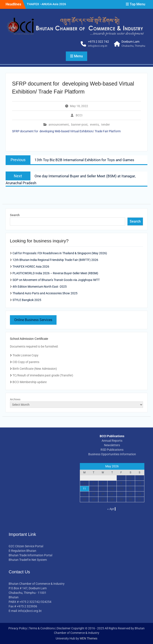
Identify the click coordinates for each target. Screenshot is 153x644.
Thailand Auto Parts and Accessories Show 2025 (45, 293)
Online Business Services (33, 320)
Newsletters (112, 445)
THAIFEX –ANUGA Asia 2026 (46, 4)
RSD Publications (112, 450)
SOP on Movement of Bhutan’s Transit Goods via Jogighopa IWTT (56, 280)
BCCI (79, 115)
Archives (15, 399)
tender (106, 125)
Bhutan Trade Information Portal (30, 555)
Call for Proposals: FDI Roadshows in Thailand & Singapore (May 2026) (60, 253)
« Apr (111, 509)
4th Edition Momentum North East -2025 (40, 287)
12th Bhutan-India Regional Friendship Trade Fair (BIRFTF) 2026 (55, 260)
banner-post (79, 125)
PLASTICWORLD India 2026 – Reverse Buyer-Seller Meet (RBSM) (55, 273)
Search (15, 215)
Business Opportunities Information (112, 454)
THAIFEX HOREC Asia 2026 (31, 267)
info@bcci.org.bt (98, 46)
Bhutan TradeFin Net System (28, 560)
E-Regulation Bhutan (22, 551)
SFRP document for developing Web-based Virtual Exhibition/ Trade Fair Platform (66, 131)
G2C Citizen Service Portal (26, 546)
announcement (59, 125)
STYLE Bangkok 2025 (27, 300)
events (94, 125)
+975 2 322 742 (99, 42)
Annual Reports (112, 441)
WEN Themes (88, 638)
